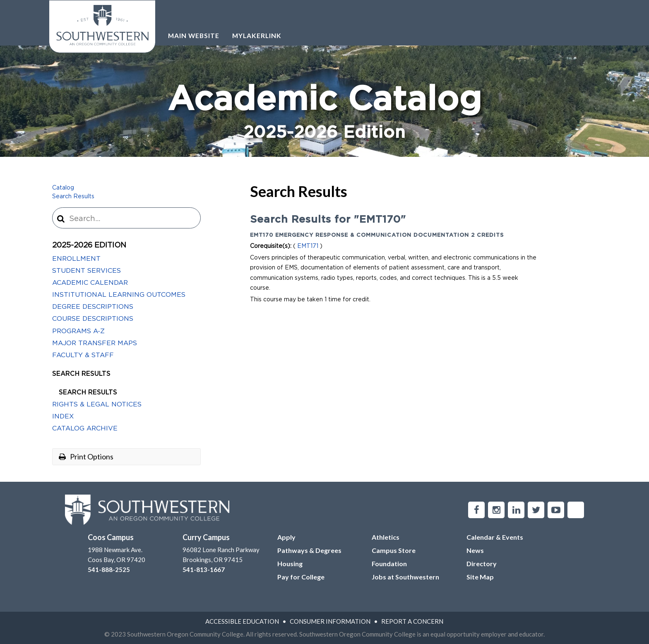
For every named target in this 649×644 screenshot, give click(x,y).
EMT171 (308, 246)
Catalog (63, 188)
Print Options (86, 457)
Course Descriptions (93, 319)
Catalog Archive (85, 428)
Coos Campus (111, 537)
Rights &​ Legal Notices (97, 404)
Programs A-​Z (78, 331)
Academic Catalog (324, 114)
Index (63, 416)
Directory (482, 563)
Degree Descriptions (93, 307)
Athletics (386, 537)
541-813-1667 (204, 570)
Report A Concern (412, 621)
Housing (290, 563)
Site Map (480, 577)
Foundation (389, 563)
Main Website (194, 36)
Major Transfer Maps (95, 343)
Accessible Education (242, 621)
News (475, 550)
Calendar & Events (495, 537)
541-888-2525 (109, 570)
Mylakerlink (257, 36)
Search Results (73, 197)
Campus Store (394, 550)
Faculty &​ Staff (83, 355)
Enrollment (76, 259)
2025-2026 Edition (89, 245)
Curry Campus (206, 537)
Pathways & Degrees (309, 550)
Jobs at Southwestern (405, 577)
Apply (286, 537)
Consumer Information (330, 621)
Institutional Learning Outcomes (119, 295)
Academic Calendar (90, 283)
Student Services (87, 271)
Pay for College (301, 577)
